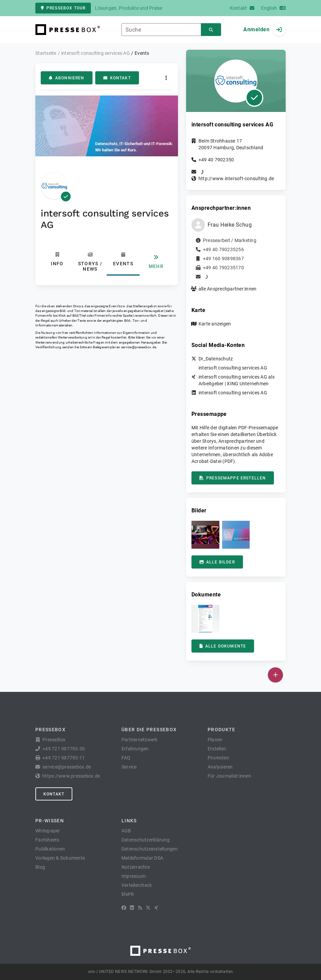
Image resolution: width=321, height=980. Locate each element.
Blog (40, 867)
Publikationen (50, 849)
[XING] (156, 908)
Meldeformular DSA (142, 858)
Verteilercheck (137, 885)
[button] (205, 535)
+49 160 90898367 (223, 259)
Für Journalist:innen (229, 776)
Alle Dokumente (223, 646)
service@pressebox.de (139, 347)
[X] (148, 908)
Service (129, 767)
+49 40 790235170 (223, 268)
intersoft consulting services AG (233, 368)
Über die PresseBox (149, 730)
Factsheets (47, 840)
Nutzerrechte (136, 867)
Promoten (218, 758)
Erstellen (217, 749)
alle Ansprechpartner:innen (228, 289)
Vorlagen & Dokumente (60, 858)
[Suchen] (211, 30)
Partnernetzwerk (140, 740)
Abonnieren (67, 78)
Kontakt (117, 78)
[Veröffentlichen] (275, 675)
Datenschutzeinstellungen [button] (150, 849)
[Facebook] (124, 908)
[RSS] (140, 908)
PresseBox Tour (63, 8)
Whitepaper (48, 831)
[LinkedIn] (132, 908)
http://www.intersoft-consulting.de (236, 179)
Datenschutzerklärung (146, 840)
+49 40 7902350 (216, 160)
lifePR (128, 894)
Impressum (134, 876)
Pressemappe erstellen (233, 478)
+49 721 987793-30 (64, 749)
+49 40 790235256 (223, 249)
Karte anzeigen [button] (215, 324)
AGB (126, 831)
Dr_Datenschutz (216, 359)
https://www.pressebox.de (71, 776)
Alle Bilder (217, 562)
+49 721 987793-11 (64, 758)
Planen (215, 740)
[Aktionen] (166, 78)
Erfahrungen (135, 749)
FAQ (126, 758)
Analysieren (220, 767)
